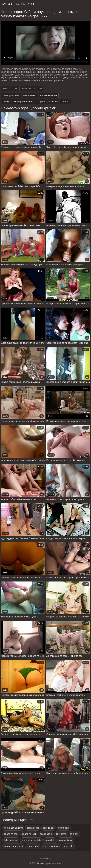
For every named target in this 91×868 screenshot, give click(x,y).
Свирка (65, 102)
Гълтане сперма (49, 95)
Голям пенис (30, 95)
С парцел (41, 102)
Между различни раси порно (17, 102)
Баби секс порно (17, 4)
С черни (54, 102)
